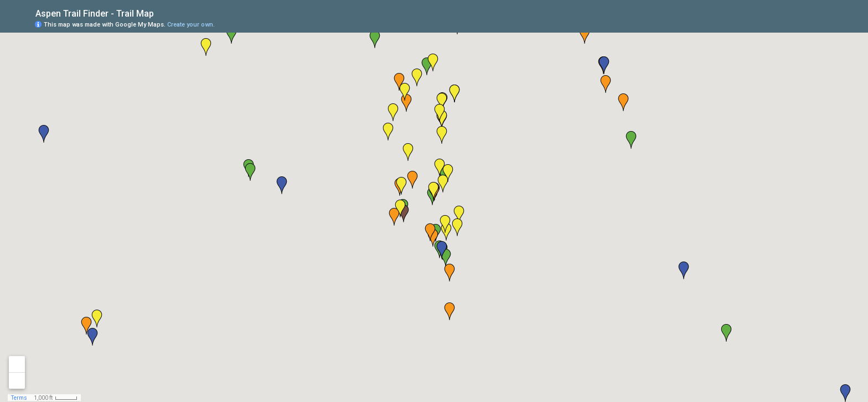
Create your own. (191, 25)
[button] (815, 24)
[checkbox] (162, 12)
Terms (19, 398)
